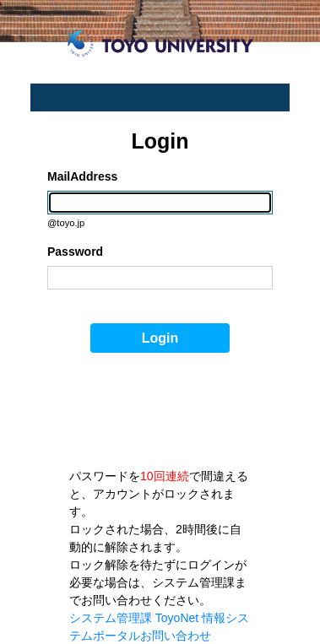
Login (160, 338)
